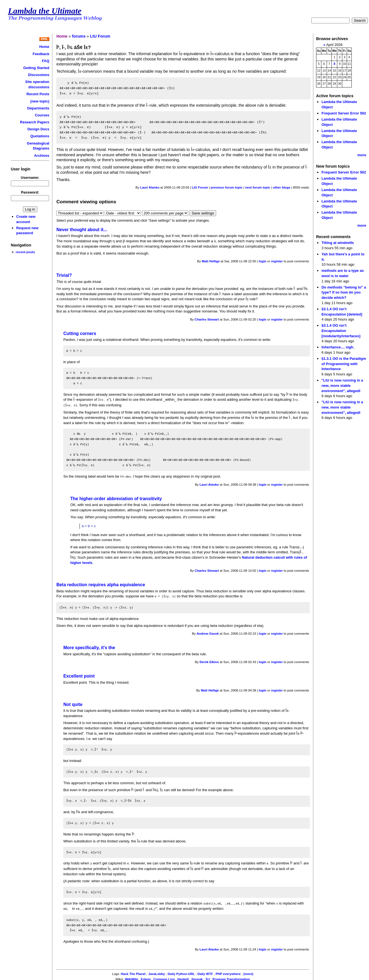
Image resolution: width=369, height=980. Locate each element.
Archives (42, 156)
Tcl (208, 977)
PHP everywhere (228, 972)
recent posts (25, 252)
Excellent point (79, 675)
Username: (30, 178)
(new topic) (40, 101)
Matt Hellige (211, 261)
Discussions (39, 75)
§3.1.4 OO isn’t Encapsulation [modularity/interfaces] (341, 331)
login (263, 261)
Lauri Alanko (150, 187)
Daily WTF (205, 972)
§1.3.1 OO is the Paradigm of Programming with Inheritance (344, 364)
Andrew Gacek (208, 632)
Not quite (73, 703)
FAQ (46, 61)
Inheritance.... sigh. (338, 347)
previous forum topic (227, 187)
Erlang (146, 977)
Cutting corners (80, 333)
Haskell (183, 977)
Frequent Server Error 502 (344, 113)
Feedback (41, 54)
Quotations (40, 136)
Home (44, 47)
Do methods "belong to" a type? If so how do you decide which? (344, 292)
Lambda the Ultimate (45, 11)
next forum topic (258, 187)
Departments (38, 108)
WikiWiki (131, 977)
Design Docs (38, 129)
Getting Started (36, 68)
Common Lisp (164, 977)
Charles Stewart (207, 319)
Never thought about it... (82, 230)
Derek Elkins (209, 661)
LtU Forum (100, 36)
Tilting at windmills (338, 243)
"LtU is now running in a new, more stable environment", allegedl (342, 385)
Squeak (197, 977)
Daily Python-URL (181, 972)
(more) (248, 972)
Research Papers (35, 122)
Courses (42, 115)
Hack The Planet (133, 972)
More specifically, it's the (89, 647)
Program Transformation (231, 977)
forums (79, 36)
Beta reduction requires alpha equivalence (101, 584)
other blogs (282, 187)
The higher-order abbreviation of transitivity (116, 498)
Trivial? (64, 275)
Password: (30, 192)
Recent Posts (38, 94)
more (362, 155)
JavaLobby (157, 972)
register (277, 261)
